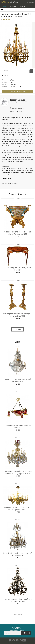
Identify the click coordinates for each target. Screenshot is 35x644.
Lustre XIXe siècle (13, 183)
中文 (33, 3)
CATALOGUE (4, 6)
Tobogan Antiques (17, 100)
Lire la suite (7, 178)
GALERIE (12, 112)
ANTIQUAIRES (13, 6)
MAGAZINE (23, 6)
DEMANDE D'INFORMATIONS (18, 91)
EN (30, 3)
